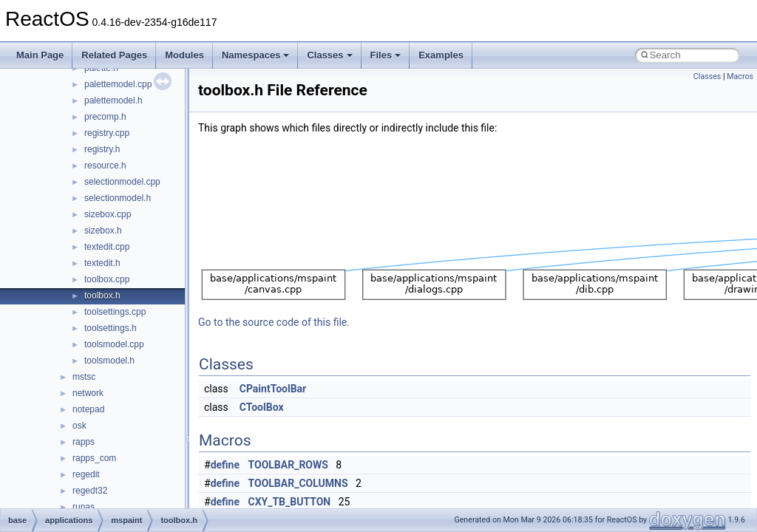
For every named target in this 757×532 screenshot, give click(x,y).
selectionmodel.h (118, 198)
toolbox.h (102, 296)
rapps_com (94, 458)
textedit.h (102, 263)
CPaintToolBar (273, 389)
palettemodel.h (113, 100)
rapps (84, 442)
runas (84, 507)
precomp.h (105, 117)
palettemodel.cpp (118, 84)
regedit (86, 474)
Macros (740, 76)
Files (386, 55)
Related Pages (114, 55)
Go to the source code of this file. (274, 322)
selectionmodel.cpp (122, 182)
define (225, 465)
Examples (441, 55)
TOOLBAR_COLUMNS (298, 483)
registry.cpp (107, 133)
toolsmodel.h (109, 361)
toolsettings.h (111, 328)
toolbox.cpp (107, 279)
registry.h (102, 149)
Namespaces (256, 55)
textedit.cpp (107, 247)
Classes (329, 55)
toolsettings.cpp (115, 312)
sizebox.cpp (108, 214)
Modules (184, 55)
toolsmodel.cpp (114, 344)
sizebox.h (103, 231)
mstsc (84, 377)
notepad (88, 409)
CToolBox (262, 407)
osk (79, 426)
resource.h (105, 166)
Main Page (40, 55)
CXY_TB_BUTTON (290, 502)
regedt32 (90, 491)
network (88, 393)
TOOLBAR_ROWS (288, 465)
